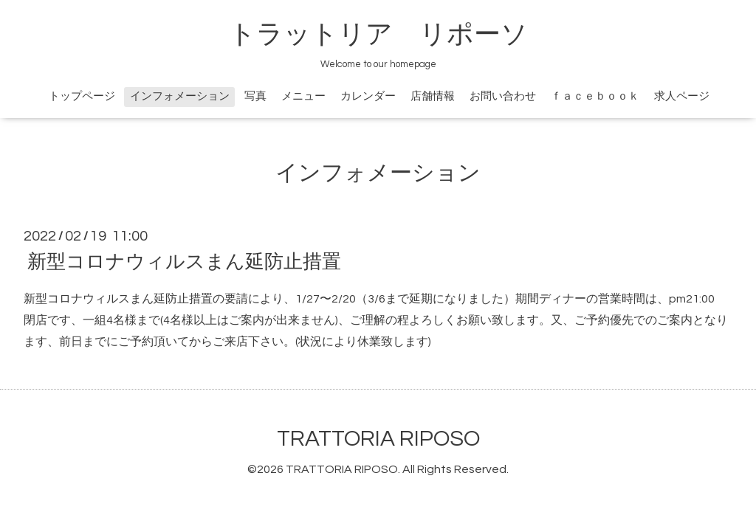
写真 (255, 96)
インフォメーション (180, 96)
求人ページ (682, 96)
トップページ (82, 96)
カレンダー (368, 96)
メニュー (303, 96)
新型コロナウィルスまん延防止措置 (184, 262)
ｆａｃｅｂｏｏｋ (595, 96)
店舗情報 (433, 96)
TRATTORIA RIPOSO (378, 439)
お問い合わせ (503, 96)
